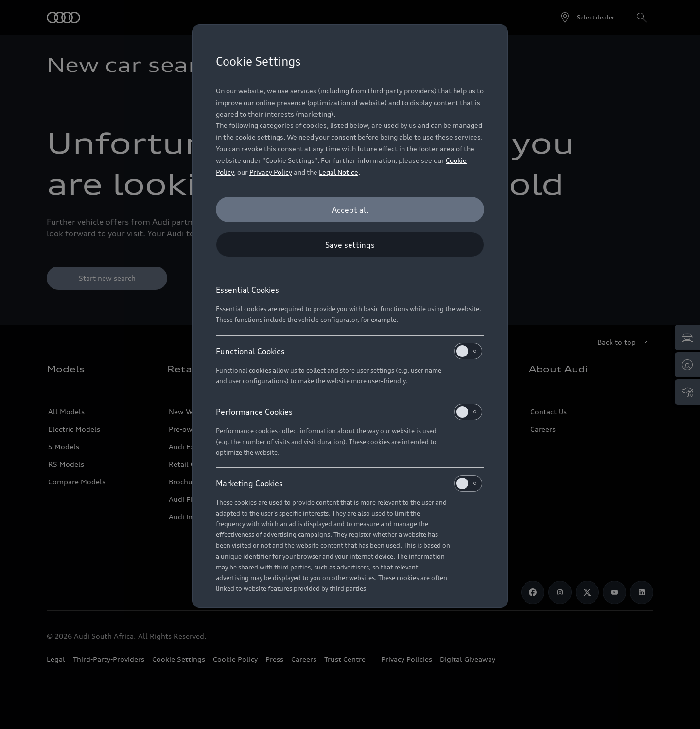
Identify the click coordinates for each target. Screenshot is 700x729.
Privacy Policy (271, 172)
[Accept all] (350, 210)
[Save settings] (350, 245)
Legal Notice (339, 172)
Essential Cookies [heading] (247, 290)
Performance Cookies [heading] (349, 412)
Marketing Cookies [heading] (349, 483)
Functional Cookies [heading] (349, 351)
